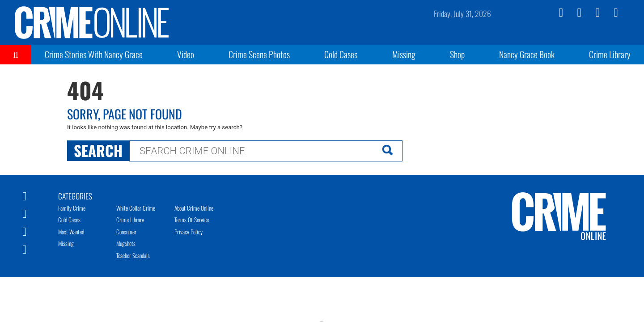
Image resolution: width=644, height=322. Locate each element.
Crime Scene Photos (259, 54)
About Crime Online (194, 208)
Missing (404, 54)
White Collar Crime (136, 208)
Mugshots (126, 243)
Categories (75, 195)
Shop (457, 54)
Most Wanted (71, 232)
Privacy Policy (189, 232)
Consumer (126, 232)
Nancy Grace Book (527, 54)
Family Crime (72, 208)
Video (186, 54)
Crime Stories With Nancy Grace (94, 54)
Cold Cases (341, 54)
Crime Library (610, 54)
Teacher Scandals (133, 255)
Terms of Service (192, 220)
